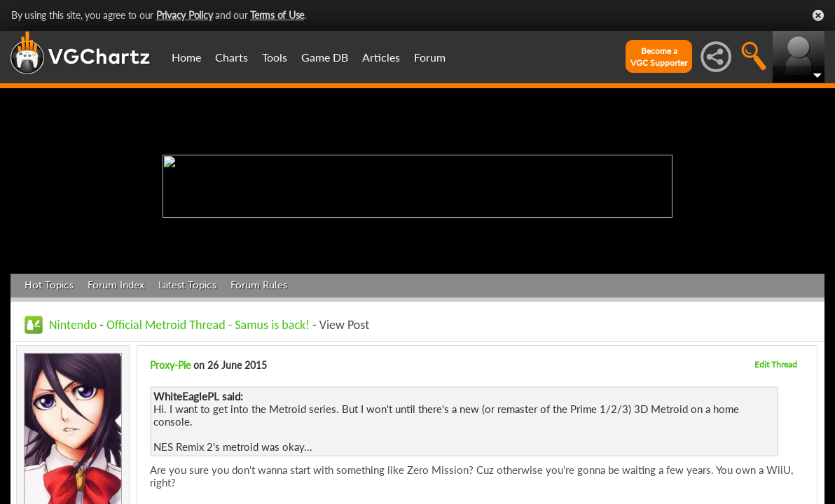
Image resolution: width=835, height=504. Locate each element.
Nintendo (73, 325)
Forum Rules (259, 285)
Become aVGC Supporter (659, 57)
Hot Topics (49, 285)
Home (186, 57)
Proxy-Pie (170, 365)
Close (818, 15)
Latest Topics (187, 285)
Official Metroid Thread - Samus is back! (208, 325)
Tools (275, 57)
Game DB (325, 57)
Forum (430, 57)
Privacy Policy (185, 15)
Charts (232, 57)
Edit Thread (776, 364)
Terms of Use (277, 15)
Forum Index (116, 285)
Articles (381, 57)
